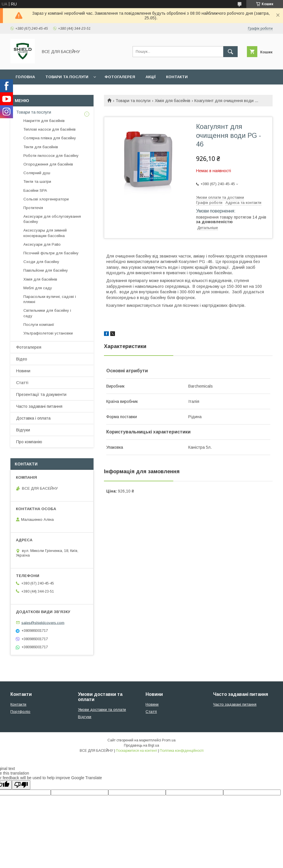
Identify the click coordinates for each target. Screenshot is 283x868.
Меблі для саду (38, 288)
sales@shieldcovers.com (43, 622)
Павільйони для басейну (46, 270)
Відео (22, 359)
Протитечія (33, 208)
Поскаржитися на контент (136, 751)
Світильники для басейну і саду (47, 313)
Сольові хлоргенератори (46, 199)
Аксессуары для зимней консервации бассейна (45, 233)
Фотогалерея (120, 77)
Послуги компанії (39, 325)
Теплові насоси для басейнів (50, 129)
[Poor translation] (21, 785)
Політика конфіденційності (182, 751)
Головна (25, 77)
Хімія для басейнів (173, 101)
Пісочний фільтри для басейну (51, 253)
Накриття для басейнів (44, 121)
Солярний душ (37, 173)
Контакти (177, 77)
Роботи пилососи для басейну (51, 156)
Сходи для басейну (41, 262)
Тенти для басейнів (41, 147)
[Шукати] (230, 52)
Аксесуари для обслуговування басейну (52, 219)
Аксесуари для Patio (42, 244)
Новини (23, 371)
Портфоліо (20, 712)
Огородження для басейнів (48, 164)
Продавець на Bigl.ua (141, 745)
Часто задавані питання (39, 406)
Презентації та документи (41, 394)
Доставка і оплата (33, 418)
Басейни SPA (35, 190)
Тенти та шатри (37, 182)
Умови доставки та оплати (102, 710)
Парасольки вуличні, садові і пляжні (50, 299)
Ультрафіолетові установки (48, 333)
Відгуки (23, 430)
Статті (22, 383)
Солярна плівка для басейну (50, 138)
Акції (151, 77)
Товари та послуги (67, 77)
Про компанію (29, 442)
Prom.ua (169, 740)
